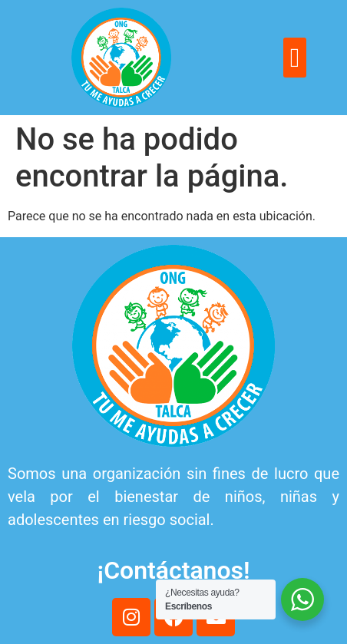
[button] (295, 58)
